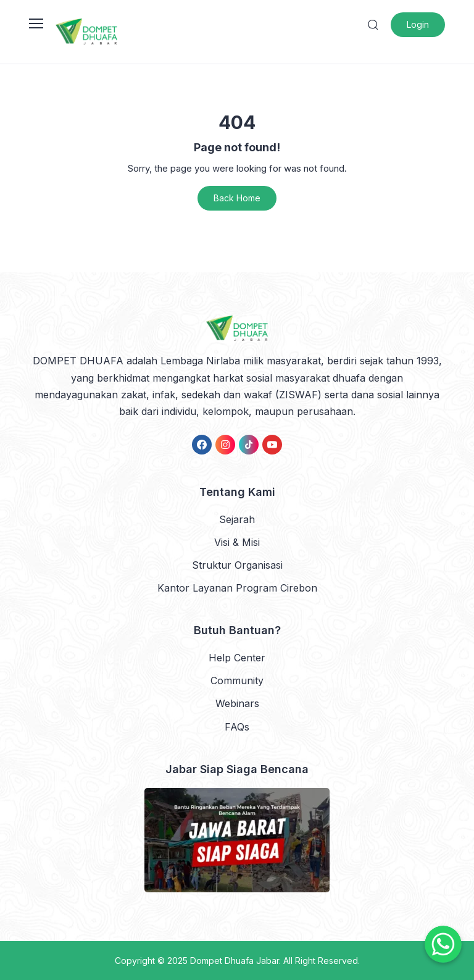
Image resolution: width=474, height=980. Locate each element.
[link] (202, 445)
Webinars (237, 703)
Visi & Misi (237, 542)
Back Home (237, 198)
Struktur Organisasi (237, 565)
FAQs (237, 727)
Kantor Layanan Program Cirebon (237, 588)
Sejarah (237, 519)
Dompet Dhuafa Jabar (235, 961)
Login (418, 24)
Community (237, 681)
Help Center (237, 658)
